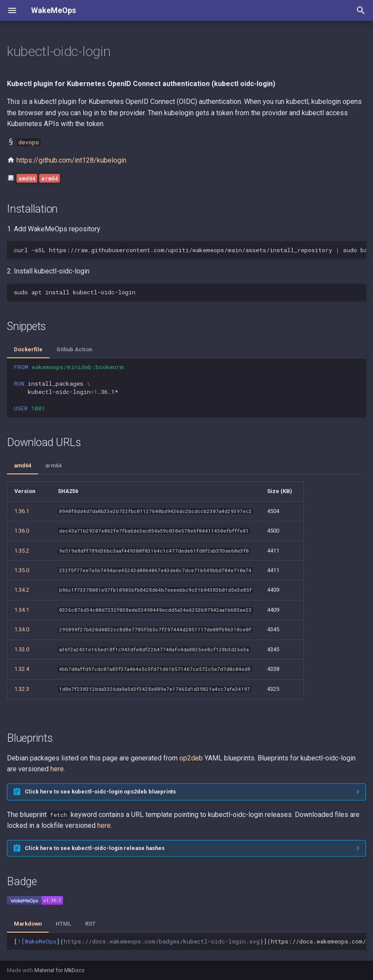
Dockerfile (28, 349)
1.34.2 (22, 590)
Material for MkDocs (59, 970)
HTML (63, 924)
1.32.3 (22, 689)
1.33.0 (22, 649)
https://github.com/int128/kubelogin (71, 160)
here (57, 769)
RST (90, 924)
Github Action (74, 349)
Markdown (28, 924)
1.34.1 (22, 610)
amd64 (23, 465)
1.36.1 (22, 511)
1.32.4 (22, 669)
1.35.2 (22, 551)
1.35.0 (22, 570)
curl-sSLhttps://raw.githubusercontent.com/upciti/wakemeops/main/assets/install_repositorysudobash (190, 250)
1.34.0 (22, 629)
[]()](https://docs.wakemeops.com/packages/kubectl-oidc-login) (190, 941)
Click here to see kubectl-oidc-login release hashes (95, 848)
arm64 (53, 465)
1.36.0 (22, 531)
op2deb (191, 758)
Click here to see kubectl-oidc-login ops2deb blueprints (100, 792)
